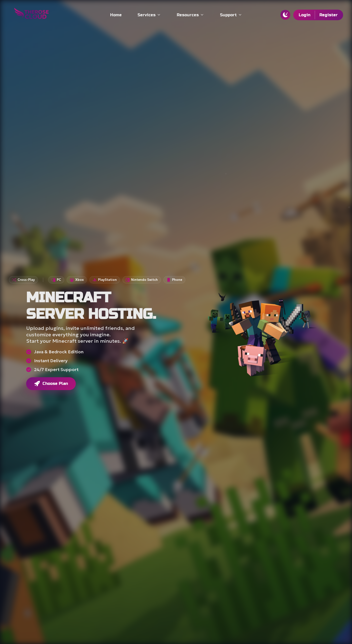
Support (231, 15)
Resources (190, 15)
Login (304, 15)
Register (329, 15)
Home (116, 15)
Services (149, 15)
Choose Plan (51, 384)
